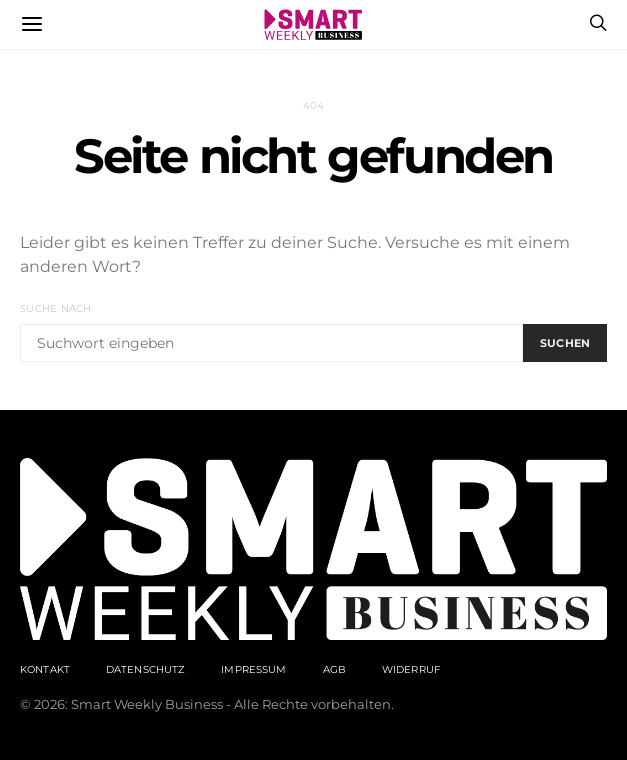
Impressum (253, 669)
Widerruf (411, 669)
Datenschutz (145, 669)
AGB (334, 669)
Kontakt (45, 669)
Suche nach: (57, 308)
